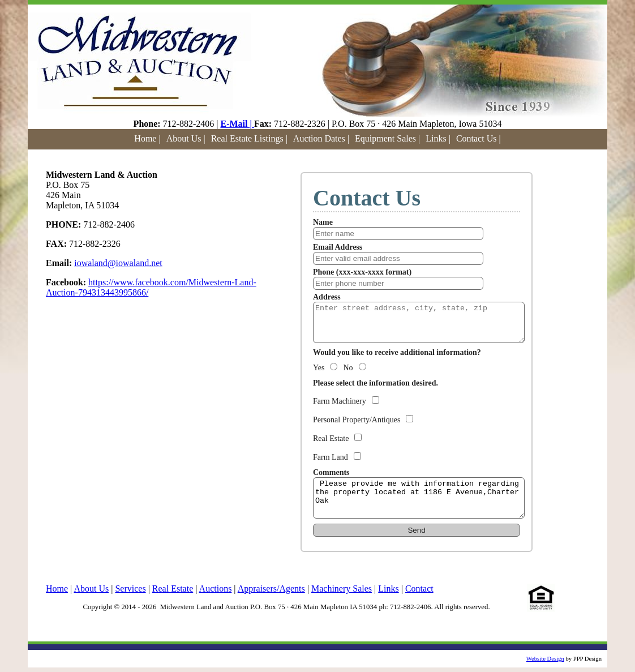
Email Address (338, 247)
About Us (91, 588)
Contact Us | (479, 138)
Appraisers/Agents (271, 588)
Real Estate (173, 588)
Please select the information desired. (376, 383)
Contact (419, 588)
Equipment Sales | (387, 138)
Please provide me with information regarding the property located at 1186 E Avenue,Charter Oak (419, 498)
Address (327, 297)
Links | (438, 138)
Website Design (545, 659)
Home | (147, 138)
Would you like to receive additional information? (397, 352)
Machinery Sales (342, 588)
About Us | (186, 138)
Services (130, 588)
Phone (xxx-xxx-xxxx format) (362, 272)
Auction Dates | (321, 138)
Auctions (216, 588)
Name (323, 222)
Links (388, 588)
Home (57, 588)
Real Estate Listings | (249, 138)
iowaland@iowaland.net (118, 263)
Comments (331, 472)
